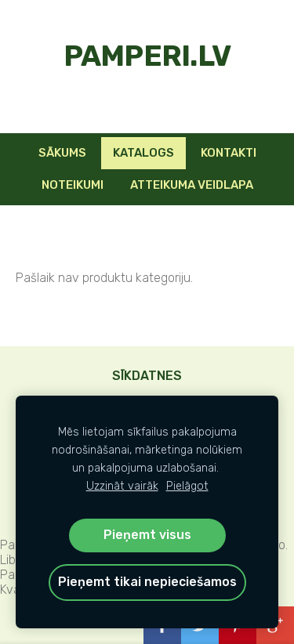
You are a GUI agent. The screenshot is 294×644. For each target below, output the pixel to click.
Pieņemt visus (147, 535)
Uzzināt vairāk (122, 486)
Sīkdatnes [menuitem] (147, 376)
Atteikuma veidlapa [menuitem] (192, 185)
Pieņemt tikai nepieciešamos (147, 582)
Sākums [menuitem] (62, 153)
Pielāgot (187, 486)
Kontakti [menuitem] (229, 153)
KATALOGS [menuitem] (143, 153)
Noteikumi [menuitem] (73, 185)
